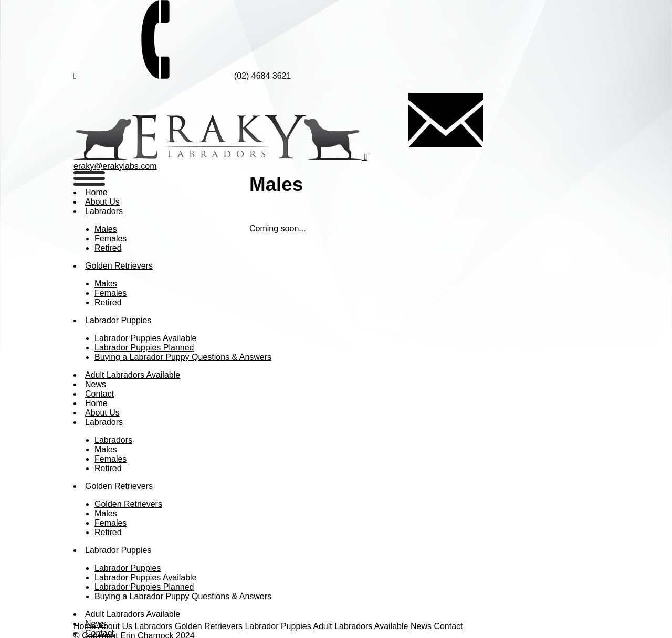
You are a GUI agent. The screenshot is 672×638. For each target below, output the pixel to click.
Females (111, 238)
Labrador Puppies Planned (144, 348)
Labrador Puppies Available (146, 338)
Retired (108, 248)
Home (96, 192)
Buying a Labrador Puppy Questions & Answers (183, 357)
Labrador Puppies (118, 320)
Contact (99, 394)
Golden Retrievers (119, 266)
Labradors (104, 211)
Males (106, 229)
